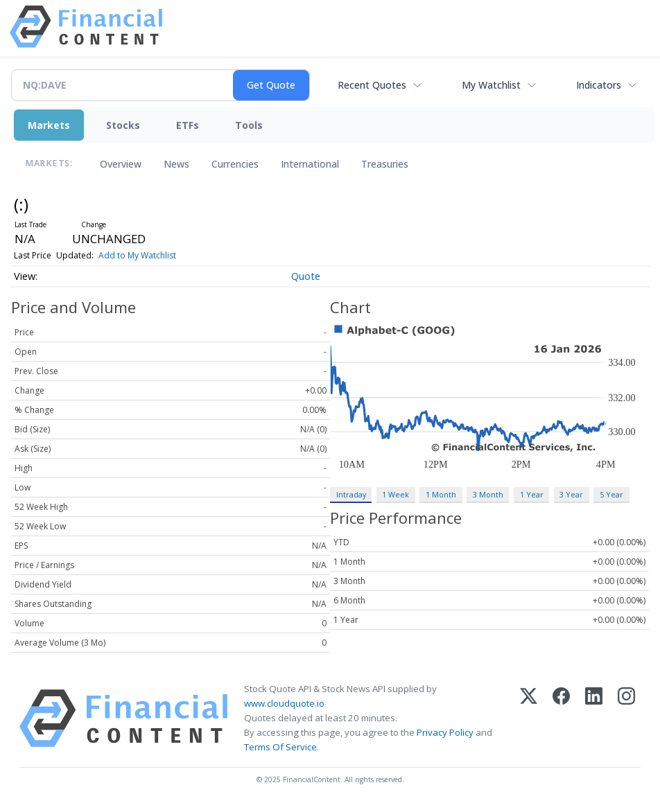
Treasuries (385, 164)
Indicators (599, 85)
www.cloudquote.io (284, 703)
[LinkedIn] (594, 718)
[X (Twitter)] (529, 718)
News (176, 164)
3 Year (571, 494)
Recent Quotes (372, 85)
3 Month (488, 494)
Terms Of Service (280, 747)
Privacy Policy (445, 732)
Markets (49, 125)
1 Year (532, 494)
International (310, 164)
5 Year (611, 494)
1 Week (396, 494)
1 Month (441, 494)
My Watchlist (491, 85)
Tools (249, 125)
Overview (121, 164)
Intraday (351, 494)
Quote (306, 276)
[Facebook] (561, 718)
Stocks (123, 125)
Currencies (235, 164)
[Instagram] (626, 718)
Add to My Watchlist (137, 255)
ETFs (188, 125)
